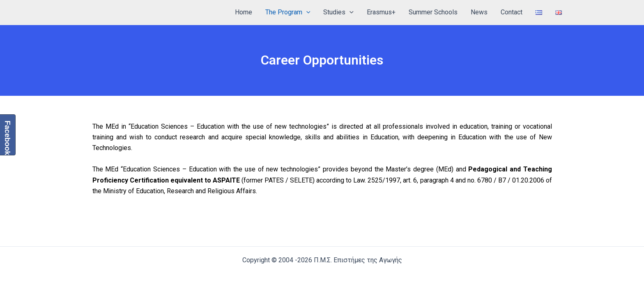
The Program (288, 12)
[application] (306, 12)
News (479, 12)
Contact (512, 12)
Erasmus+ (381, 12)
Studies (338, 12)
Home (244, 12)
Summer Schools (433, 12)
